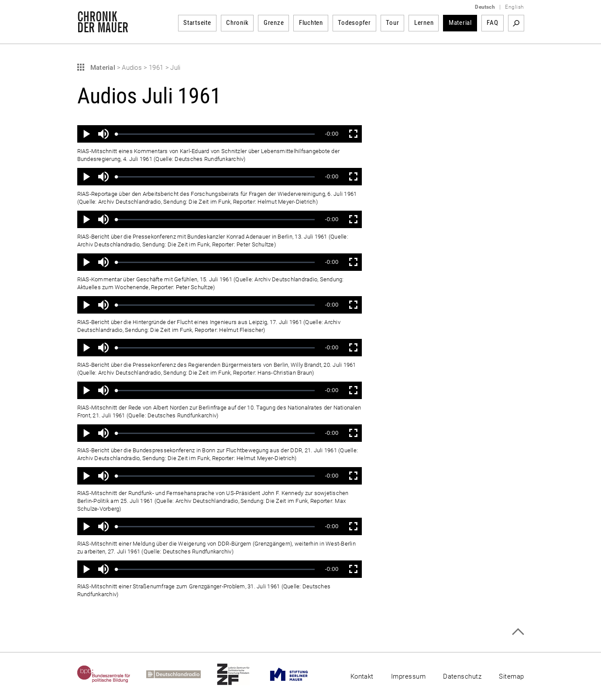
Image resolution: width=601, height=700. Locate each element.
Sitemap (511, 676)
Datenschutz (462, 676)
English (514, 7)
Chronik (237, 23)
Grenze (274, 23)
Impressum (408, 676)
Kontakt (362, 676)
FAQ (492, 23)
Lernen (424, 23)
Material (460, 23)
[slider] (216, 134)
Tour (392, 23)
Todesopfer (354, 23)
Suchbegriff (516, 23)
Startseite (197, 23)
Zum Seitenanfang (518, 632)
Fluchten (311, 23)
